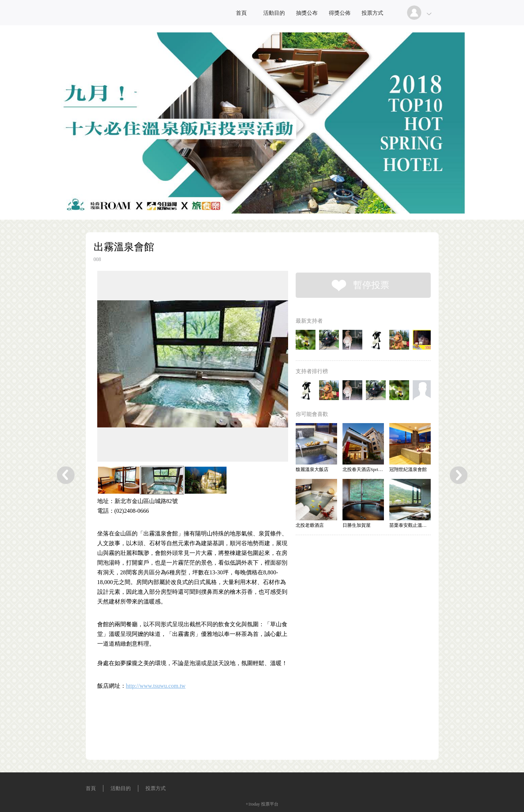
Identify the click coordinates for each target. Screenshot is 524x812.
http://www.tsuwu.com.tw (156, 686)
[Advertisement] (182, 729)
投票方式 (372, 13)
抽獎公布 (307, 13)
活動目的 (274, 13)
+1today (253, 804)
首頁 (241, 13)
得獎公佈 (340, 13)
